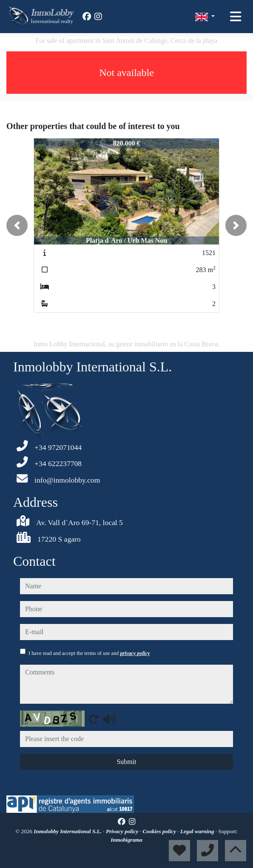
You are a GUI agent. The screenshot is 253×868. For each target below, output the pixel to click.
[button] (17, 225)
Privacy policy (123, 831)
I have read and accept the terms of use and (89, 653)
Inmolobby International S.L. (68, 831)
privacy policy (135, 653)
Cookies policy (160, 831)
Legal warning (198, 831)
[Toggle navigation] (236, 17)
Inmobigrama (126, 840)
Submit (126, 762)
